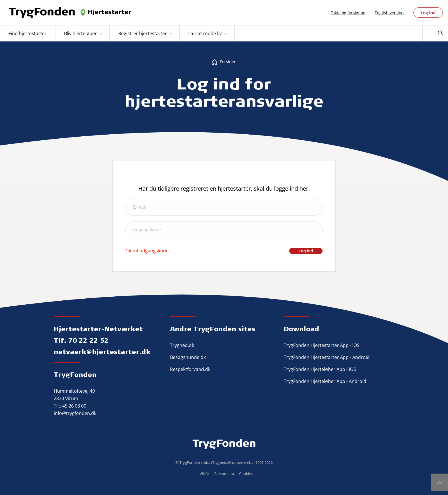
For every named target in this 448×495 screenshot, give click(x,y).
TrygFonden (75, 374)
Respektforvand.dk (190, 369)
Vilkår (204, 474)
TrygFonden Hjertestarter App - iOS (322, 345)
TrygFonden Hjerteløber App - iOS (320, 369)
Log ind (428, 13)
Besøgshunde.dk (188, 357)
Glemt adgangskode (147, 251)
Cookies (246, 474)
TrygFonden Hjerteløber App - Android (325, 381)
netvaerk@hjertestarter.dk (102, 352)
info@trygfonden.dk (75, 413)
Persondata (224, 474)
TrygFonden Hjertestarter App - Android (327, 357)
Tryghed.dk (182, 345)
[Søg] (440, 33)
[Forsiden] (224, 62)
